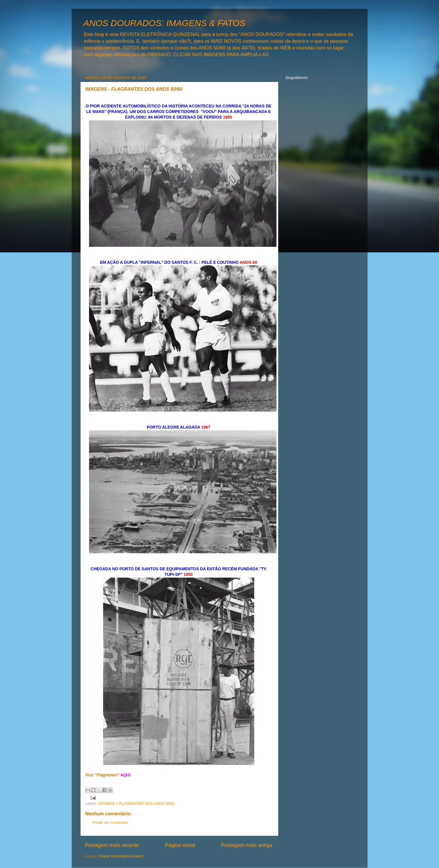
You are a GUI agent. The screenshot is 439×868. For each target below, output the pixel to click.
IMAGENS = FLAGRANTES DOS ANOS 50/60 (136, 804)
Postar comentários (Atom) (121, 856)
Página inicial (180, 845)
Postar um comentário (111, 823)
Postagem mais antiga (247, 845)
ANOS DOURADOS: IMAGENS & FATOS (164, 23)
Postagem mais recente (112, 845)
